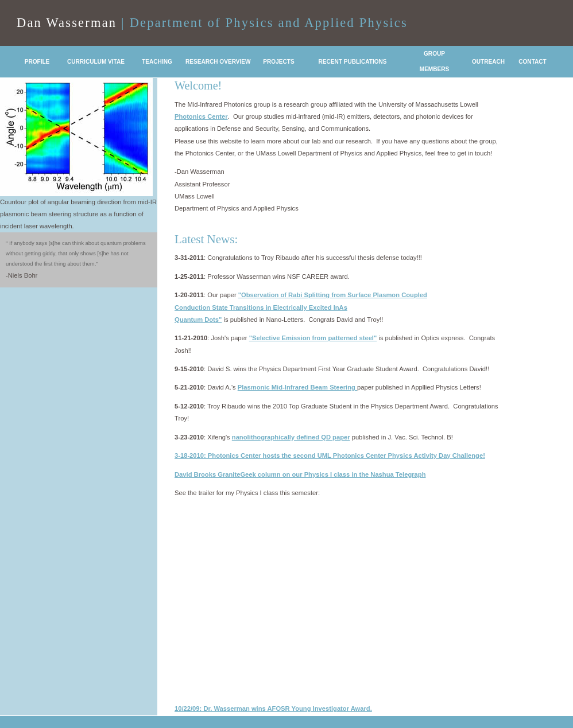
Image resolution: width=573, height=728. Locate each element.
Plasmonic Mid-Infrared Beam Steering (297, 387)
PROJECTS (278, 62)
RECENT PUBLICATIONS (352, 62)
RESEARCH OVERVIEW (218, 62)
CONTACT (533, 62)
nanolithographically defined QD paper (291, 437)
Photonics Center (201, 116)
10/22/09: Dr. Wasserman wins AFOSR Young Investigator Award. (273, 708)
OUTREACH (488, 62)
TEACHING (157, 62)
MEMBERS (435, 69)
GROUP (434, 54)
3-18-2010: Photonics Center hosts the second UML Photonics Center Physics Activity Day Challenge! (330, 456)
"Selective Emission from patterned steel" (313, 338)
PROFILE (37, 62)
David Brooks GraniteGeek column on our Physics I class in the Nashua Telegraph (300, 474)
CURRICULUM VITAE (96, 62)
